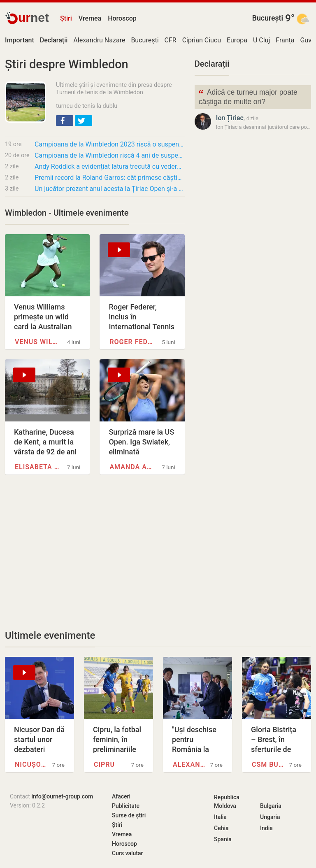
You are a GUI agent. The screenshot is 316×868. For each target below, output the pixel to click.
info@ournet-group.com (62, 796)
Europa (237, 40)
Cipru (104, 764)
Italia (220, 817)
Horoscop (122, 18)
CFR (171, 40)
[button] (65, 121)
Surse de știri (129, 815)
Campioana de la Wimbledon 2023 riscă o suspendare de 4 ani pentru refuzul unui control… (110, 144)
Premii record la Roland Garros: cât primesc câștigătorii (110, 178)
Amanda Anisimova (132, 467)
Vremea (90, 18)
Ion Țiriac (230, 118)
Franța (285, 40)
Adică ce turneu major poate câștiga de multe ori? (248, 96)
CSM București (269, 764)
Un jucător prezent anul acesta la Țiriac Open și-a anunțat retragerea (110, 189)
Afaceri (121, 796)
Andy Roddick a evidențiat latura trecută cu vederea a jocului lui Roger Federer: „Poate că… (110, 166)
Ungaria (270, 817)
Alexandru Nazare (99, 40)
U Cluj (261, 40)
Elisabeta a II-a (38, 467)
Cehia (221, 828)
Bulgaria (271, 806)
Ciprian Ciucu (202, 40)
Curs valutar (127, 853)
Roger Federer (132, 342)
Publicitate (126, 806)
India (266, 828)
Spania (223, 839)
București (268, 18)
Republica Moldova (227, 802)
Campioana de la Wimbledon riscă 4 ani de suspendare (110, 155)
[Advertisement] (95, 552)
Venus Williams (38, 342)
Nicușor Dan (32, 764)
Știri (66, 18)
